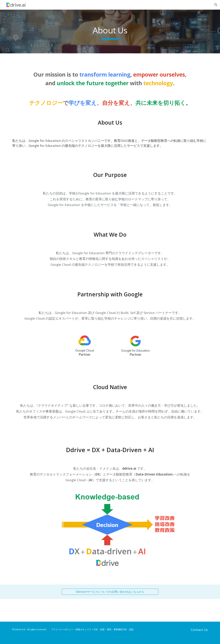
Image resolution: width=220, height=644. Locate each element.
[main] (110, 31)
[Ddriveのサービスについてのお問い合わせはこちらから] (110, 592)
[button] (216, 5)
